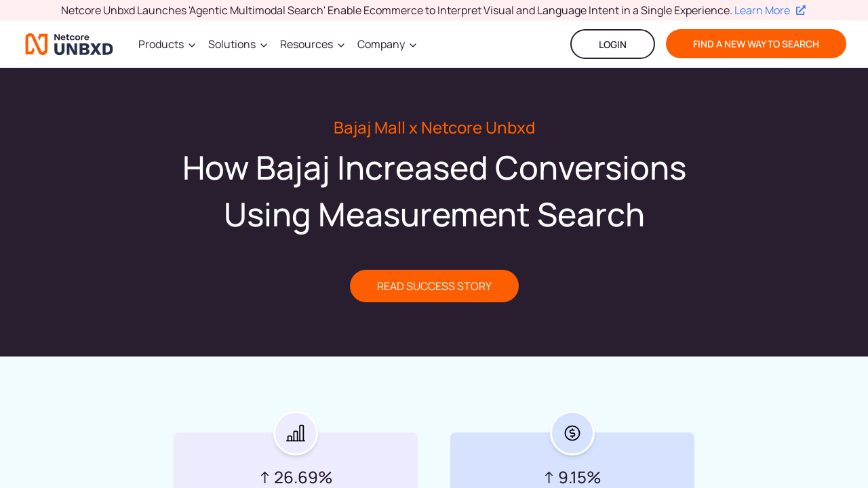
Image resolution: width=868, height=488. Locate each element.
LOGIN (613, 44)
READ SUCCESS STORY (434, 286)
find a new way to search (756, 44)
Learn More (770, 10)
